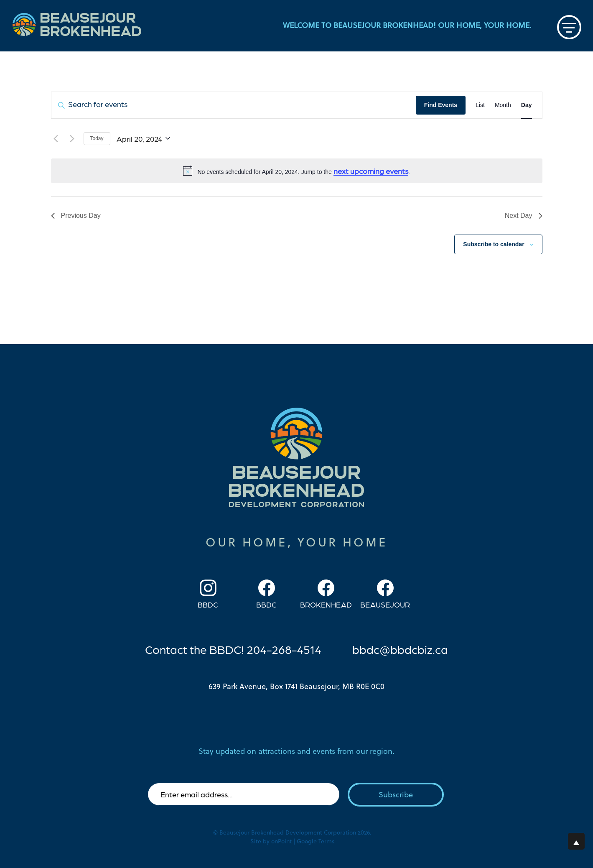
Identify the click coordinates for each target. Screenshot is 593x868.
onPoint (281, 841)
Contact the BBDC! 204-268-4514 (233, 649)
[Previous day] (56, 138)
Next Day (524, 216)
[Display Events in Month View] (503, 105)
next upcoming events (371, 171)
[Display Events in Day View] (527, 105)
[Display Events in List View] (480, 105)
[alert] (297, 171)
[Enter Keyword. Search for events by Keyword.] (234, 105)
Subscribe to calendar (494, 244)
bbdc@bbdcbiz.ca (400, 649)
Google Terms (316, 841)
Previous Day (76, 216)
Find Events (441, 105)
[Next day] (72, 138)
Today (97, 138)
